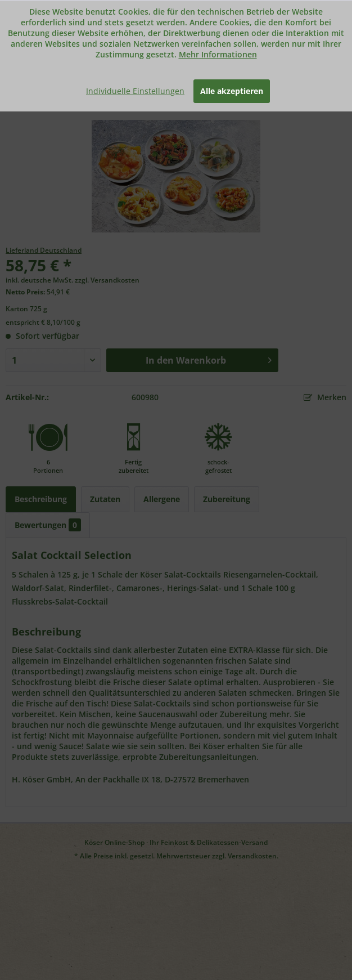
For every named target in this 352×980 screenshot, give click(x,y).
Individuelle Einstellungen (135, 91)
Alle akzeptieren (232, 91)
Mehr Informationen (218, 54)
